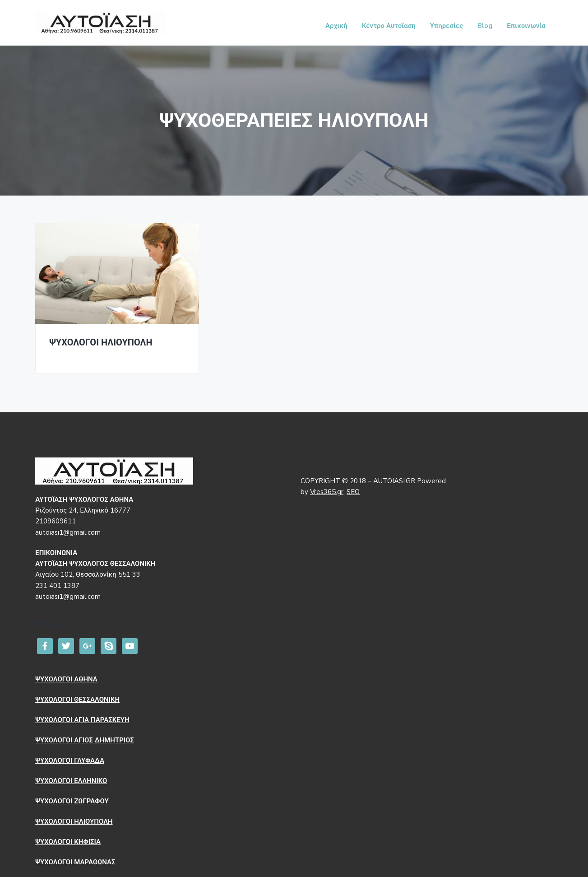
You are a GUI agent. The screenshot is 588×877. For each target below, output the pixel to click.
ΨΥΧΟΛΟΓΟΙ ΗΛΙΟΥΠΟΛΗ (101, 343)
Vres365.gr (327, 492)
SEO (353, 492)
